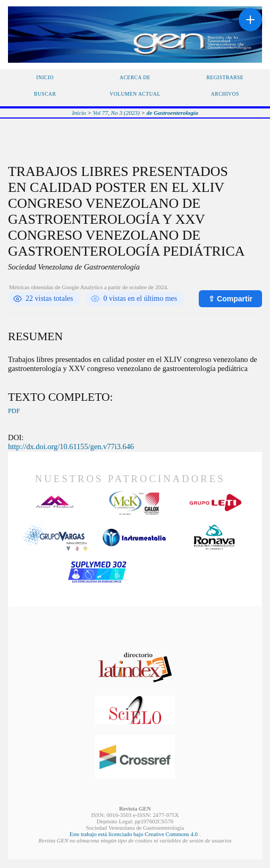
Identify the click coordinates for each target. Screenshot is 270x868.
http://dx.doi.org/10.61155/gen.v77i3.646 (71, 446)
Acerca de (135, 77)
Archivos (225, 94)
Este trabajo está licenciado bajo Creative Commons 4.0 (134, 834)
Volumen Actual (135, 94)
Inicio (45, 77)
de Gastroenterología (172, 113)
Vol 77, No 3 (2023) (116, 113)
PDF (14, 411)
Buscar (45, 94)
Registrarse (225, 77)
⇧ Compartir (230, 299)
